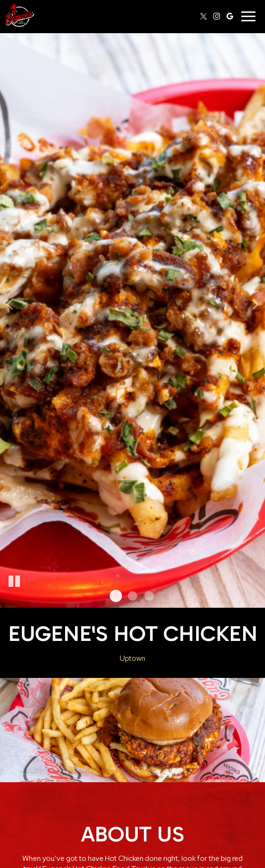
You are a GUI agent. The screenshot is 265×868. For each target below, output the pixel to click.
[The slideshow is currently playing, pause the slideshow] (14, 582)
